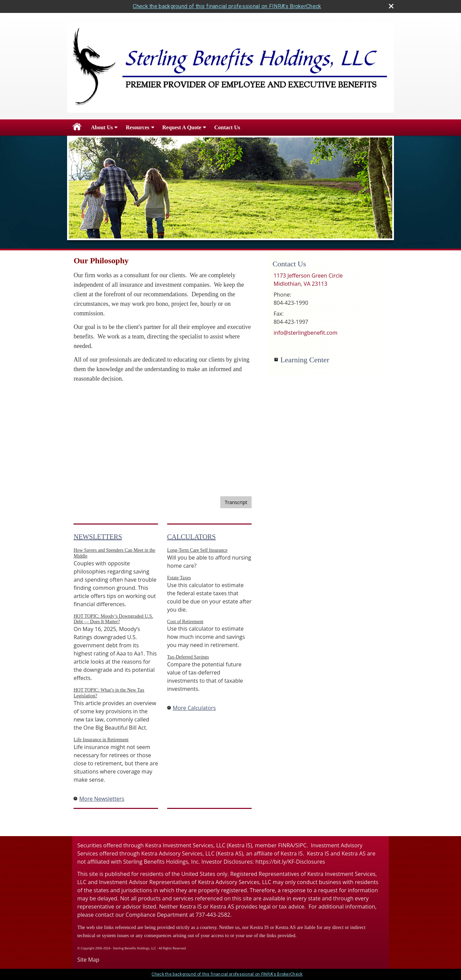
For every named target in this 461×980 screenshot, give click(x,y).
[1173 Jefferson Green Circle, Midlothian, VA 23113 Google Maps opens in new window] (308, 280)
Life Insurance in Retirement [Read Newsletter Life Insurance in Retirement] (101, 740)
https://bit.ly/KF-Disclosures (290, 862)
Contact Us (227, 127)
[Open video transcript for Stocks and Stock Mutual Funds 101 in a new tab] (236, 502)
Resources (137, 127)
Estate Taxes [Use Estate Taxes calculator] (179, 578)
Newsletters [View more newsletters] (98, 537)
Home (77, 128)
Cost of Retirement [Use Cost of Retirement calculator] (185, 622)
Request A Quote (182, 127)
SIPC (301, 845)
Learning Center (305, 360)
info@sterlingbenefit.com (305, 333)
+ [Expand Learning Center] (276, 360)
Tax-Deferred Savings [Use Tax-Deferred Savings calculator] (188, 657)
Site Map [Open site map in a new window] (88, 960)
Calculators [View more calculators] (192, 537)
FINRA (286, 845)
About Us (102, 127)
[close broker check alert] (391, 6)
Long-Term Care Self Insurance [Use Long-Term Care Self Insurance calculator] (197, 550)
